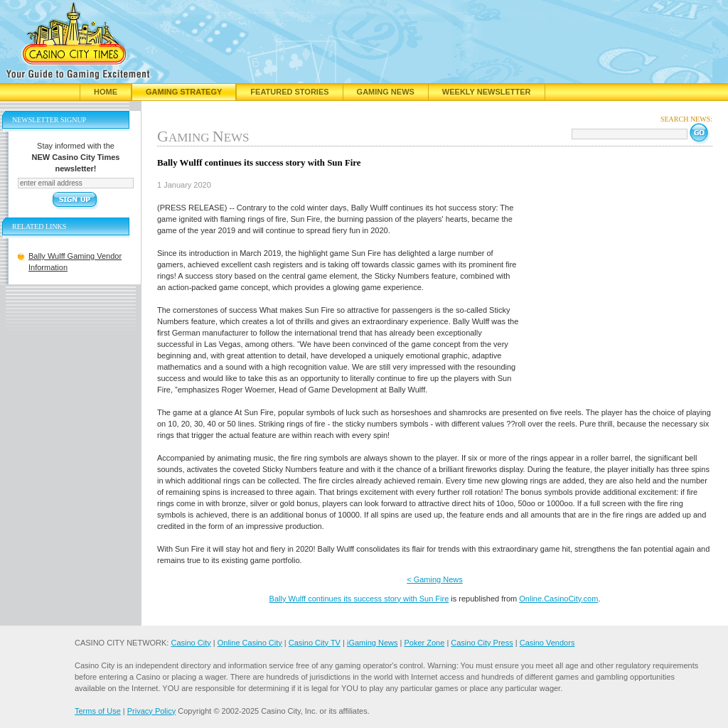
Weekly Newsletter (487, 92)
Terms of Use (98, 711)
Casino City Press (482, 643)
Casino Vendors (547, 643)
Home (106, 92)
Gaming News (386, 92)
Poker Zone (424, 643)
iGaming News (373, 643)
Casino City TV (315, 643)
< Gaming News (435, 579)
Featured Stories (289, 92)
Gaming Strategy (184, 92)
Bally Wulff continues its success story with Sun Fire (359, 599)
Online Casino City (250, 643)
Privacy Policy (151, 711)
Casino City (191, 643)
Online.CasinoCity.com (558, 599)
